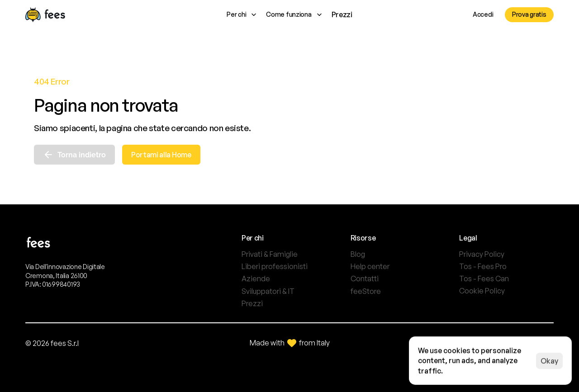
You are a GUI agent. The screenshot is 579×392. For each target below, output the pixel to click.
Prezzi (342, 14)
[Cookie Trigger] (482, 291)
